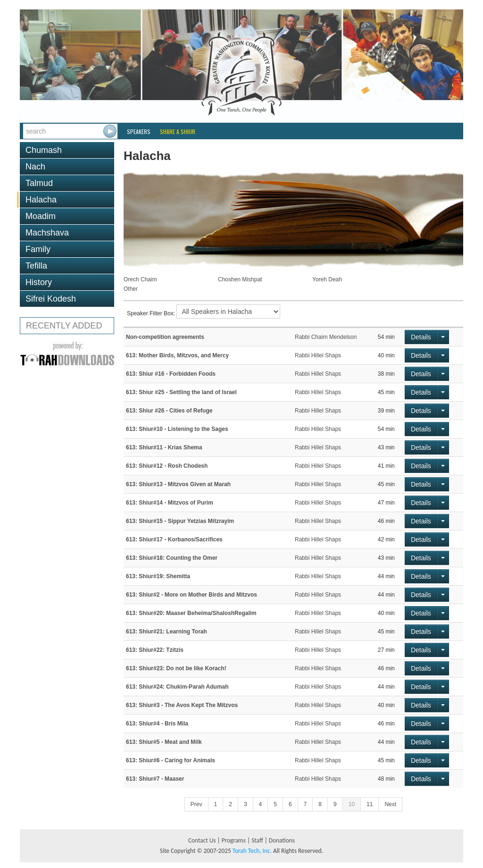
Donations (282, 840)
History (39, 282)
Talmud (39, 183)
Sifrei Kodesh (51, 299)
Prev (196, 804)
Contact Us (202, 840)
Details (421, 337)
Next (390, 804)
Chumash (44, 150)
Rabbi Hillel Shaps (318, 355)
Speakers (139, 131)
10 (352, 804)
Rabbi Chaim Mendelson (326, 337)
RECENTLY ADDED (64, 326)
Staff (257, 840)
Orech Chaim (140, 279)
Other (131, 289)
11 (370, 804)
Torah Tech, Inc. (252, 851)
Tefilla (36, 266)
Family (38, 249)
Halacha (41, 200)
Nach (35, 167)
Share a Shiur (178, 131)
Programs (234, 840)
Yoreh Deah (327, 279)
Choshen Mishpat (240, 279)
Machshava (47, 233)
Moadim (41, 216)
